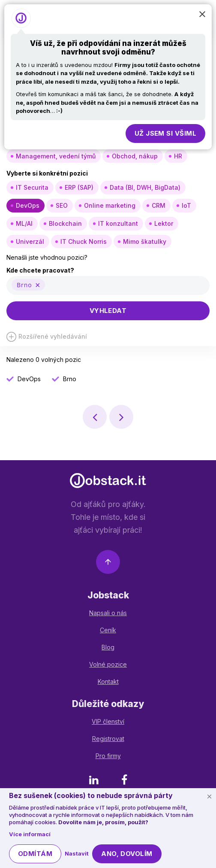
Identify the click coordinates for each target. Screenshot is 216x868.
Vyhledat (108, 311)
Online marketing (110, 205)
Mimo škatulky (145, 241)
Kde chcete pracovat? (40, 270)
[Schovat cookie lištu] (209, 796)
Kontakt (108, 681)
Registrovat (108, 739)
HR (178, 156)
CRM (159, 205)
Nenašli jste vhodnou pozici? (47, 257)
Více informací (30, 834)
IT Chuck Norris (84, 241)
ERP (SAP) (79, 187)
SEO (62, 205)
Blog (108, 647)
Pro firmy (108, 756)
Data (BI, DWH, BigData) (145, 187)
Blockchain (65, 223)
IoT (186, 205)
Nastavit (77, 853)
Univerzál (30, 241)
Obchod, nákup (135, 156)
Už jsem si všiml (165, 133)
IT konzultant (118, 223)
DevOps (28, 205)
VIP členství (108, 721)
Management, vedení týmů (56, 156)
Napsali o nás (108, 613)
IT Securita (32, 187)
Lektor (164, 223)
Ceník (108, 630)
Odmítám (35, 854)
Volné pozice (108, 664)
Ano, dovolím (127, 854)
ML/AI (24, 223)
